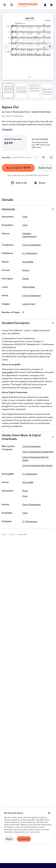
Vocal (4, 534)
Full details (7, 129)
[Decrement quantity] (36, 157)
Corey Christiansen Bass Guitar (37, 465)
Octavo (26, 270)
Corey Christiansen (14, 116)
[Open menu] (5, 5)
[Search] (11, 5)
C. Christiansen (30, 253)
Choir (12, 534)
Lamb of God (29, 304)
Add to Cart (45, 168)
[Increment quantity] (51, 157)
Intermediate (29, 287)
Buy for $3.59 (18, 168)
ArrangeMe (28, 262)
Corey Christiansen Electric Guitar (35, 459)
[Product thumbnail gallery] (8, 91)
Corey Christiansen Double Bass (38, 452)
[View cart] (51, 5)
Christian (27, 233)
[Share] (40, 183)
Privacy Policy (34, 832)
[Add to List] (19, 183)
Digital (25, 278)
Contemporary (29, 236)
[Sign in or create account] (45, 5)
